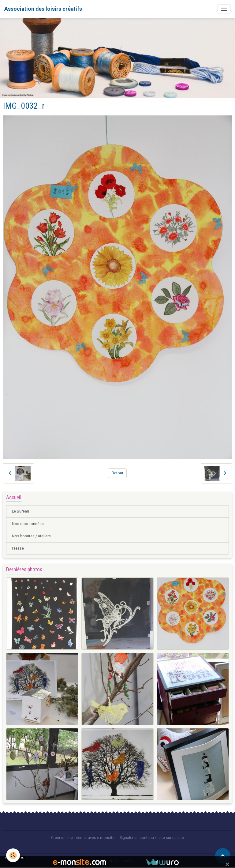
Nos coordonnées (28, 524)
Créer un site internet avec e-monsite (83, 838)
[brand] (43, 9)
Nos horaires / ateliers (31, 536)
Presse (18, 548)
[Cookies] (13, 855)
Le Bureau (21, 511)
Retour (117, 473)
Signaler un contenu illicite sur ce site (152, 838)
